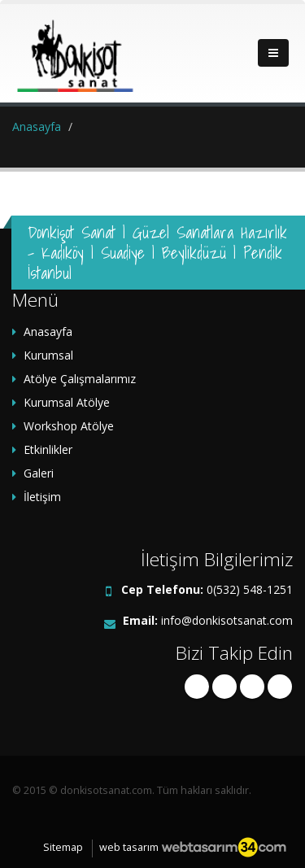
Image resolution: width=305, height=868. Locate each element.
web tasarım (129, 847)
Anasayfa (48, 331)
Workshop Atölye (69, 426)
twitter (224, 687)
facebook (197, 687)
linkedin (252, 687)
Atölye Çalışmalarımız (80, 379)
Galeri (39, 473)
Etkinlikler (48, 449)
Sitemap (63, 847)
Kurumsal (48, 355)
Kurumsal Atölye (67, 402)
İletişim (42, 497)
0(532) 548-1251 (250, 589)
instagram (280, 687)
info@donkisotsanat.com (227, 620)
